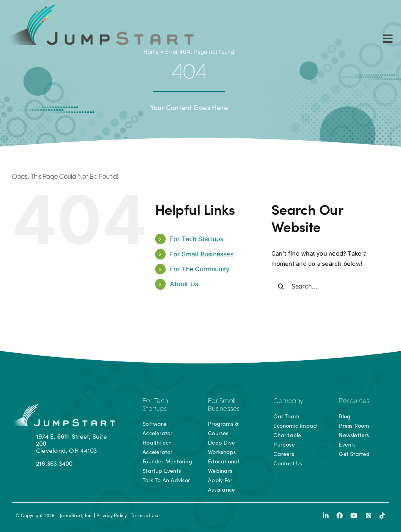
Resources (354, 401)
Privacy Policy (112, 515)
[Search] (281, 286)
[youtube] (354, 516)
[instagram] (368, 516)
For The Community (200, 269)
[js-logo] (99, 7)
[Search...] (330, 286)
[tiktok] (382, 516)
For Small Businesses (202, 254)
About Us (184, 284)
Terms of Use (145, 515)
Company (288, 401)
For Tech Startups (197, 239)
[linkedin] (326, 516)
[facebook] (340, 516)
